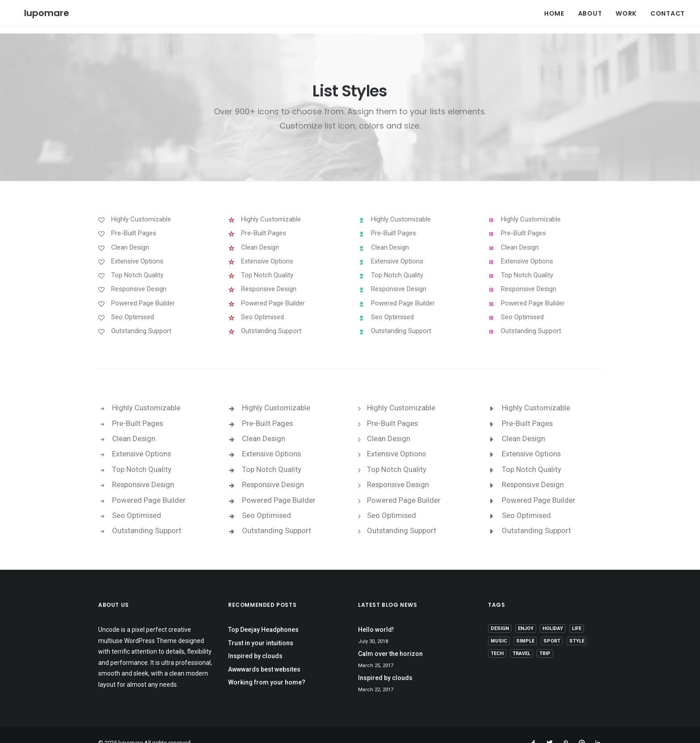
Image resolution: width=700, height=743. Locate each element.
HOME (554, 9)
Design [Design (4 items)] (500, 612)
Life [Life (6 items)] (577, 612)
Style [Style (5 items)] (577, 625)
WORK (626, 9)
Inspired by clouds (255, 640)
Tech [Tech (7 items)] (497, 637)
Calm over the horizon (390, 638)
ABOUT (590, 9)
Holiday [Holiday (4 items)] (553, 612)
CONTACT (668, 9)
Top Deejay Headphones (263, 614)
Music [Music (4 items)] (499, 625)
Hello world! (376, 614)
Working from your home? (267, 666)
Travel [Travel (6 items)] (521, 637)
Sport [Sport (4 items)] (552, 625)
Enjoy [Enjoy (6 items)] (526, 612)
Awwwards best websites (264, 653)
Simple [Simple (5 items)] (525, 625)
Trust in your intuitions (261, 627)
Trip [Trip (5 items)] (545, 637)
